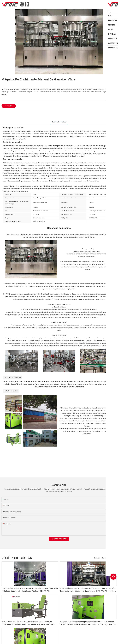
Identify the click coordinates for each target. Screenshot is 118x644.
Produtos (97, 558)
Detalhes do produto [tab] (59, 122)
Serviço (105, 558)
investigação (9, 106)
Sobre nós (112, 558)
